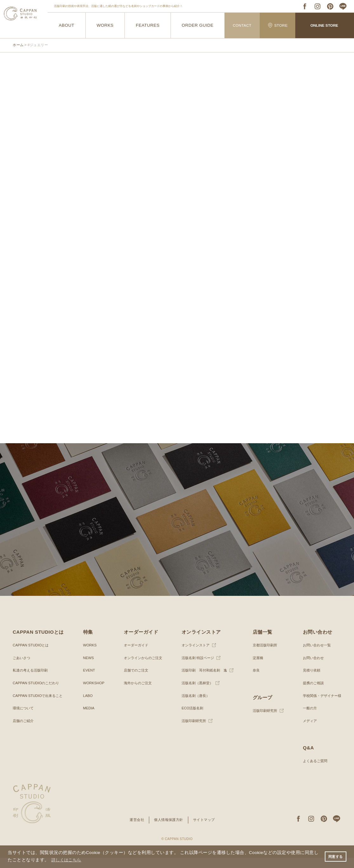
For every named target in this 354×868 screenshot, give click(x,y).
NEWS (88, 668)
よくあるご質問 (313, 771)
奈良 (254, 680)
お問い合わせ (311, 668)
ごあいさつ (22, 668)
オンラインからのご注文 (142, 668)
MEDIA (88, 718)
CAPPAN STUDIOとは (32, 655)
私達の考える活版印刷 (32, 680)
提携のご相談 (311, 693)
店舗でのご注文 (134, 680)
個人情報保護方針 (168, 830)
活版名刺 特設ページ (196, 668)
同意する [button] (335, 856)
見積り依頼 (309, 680)
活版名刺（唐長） (194, 706)
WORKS (105, 26)
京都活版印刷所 (264, 655)
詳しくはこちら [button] (68, 860)
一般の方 (307, 718)
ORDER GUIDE (198, 26)
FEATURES (148, 26)
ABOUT (66, 26)
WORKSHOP (94, 693)
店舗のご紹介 (24, 731)
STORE (278, 25)
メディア (307, 731)
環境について (24, 718)
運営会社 (135, 830)
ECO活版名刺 (190, 718)
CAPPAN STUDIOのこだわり (38, 693)
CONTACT (242, 25)
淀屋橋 (256, 668)
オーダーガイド (134, 655)
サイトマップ (206, 830)
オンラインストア (194, 655)
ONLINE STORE (324, 25)
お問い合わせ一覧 (315, 655)
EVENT (89, 680)
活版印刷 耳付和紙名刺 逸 (204, 680)
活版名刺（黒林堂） (196, 693)
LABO (87, 706)
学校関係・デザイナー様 (320, 706)
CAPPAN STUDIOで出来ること (40, 706)
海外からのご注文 (136, 693)
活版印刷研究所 (192, 731)
